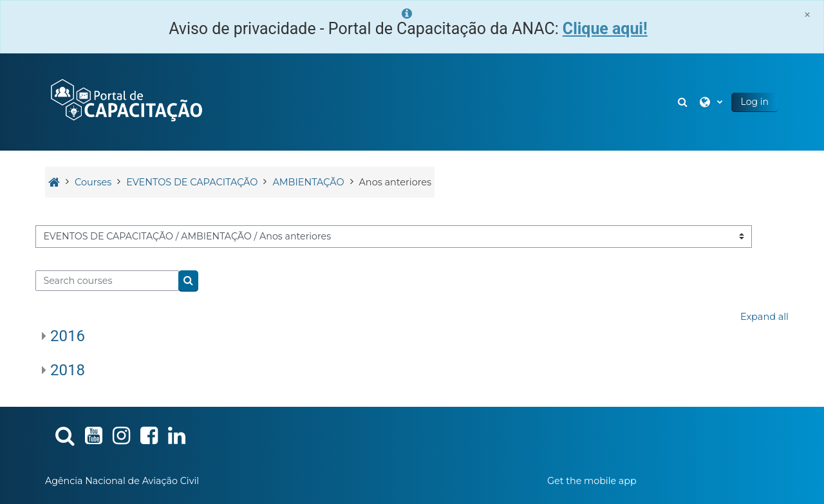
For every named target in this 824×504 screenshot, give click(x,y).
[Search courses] (107, 281)
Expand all (764, 317)
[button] (684, 102)
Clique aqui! (605, 29)
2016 (68, 336)
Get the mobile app (592, 481)
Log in (755, 102)
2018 (68, 370)
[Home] (126, 101)
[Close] (807, 14)
